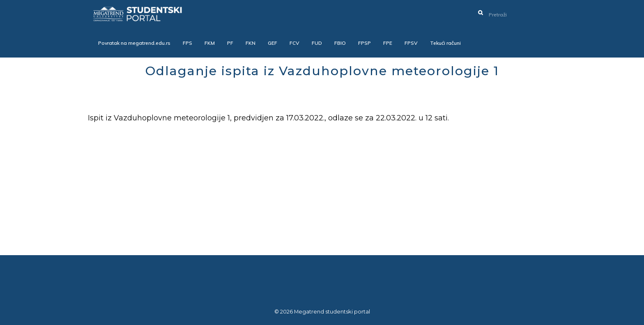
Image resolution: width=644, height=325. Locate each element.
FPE (388, 43)
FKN (251, 43)
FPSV (411, 43)
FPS (187, 43)
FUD (317, 43)
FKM (210, 43)
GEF (273, 43)
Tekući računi (445, 43)
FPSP (365, 43)
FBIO (340, 43)
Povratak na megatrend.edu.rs (134, 43)
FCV (294, 43)
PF (230, 43)
